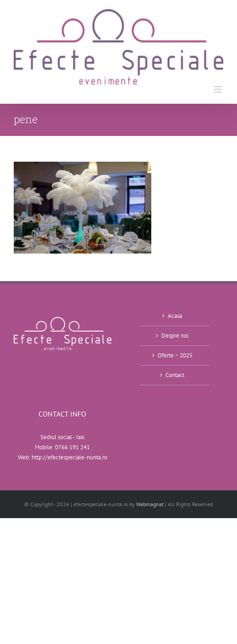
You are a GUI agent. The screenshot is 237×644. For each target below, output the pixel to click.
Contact (175, 375)
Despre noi (175, 336)
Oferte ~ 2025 (175, 355)
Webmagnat (150, 504)
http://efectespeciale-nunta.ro (69, 457)
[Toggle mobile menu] (218, 89)
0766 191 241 (72, 447)
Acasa (175, 316)
